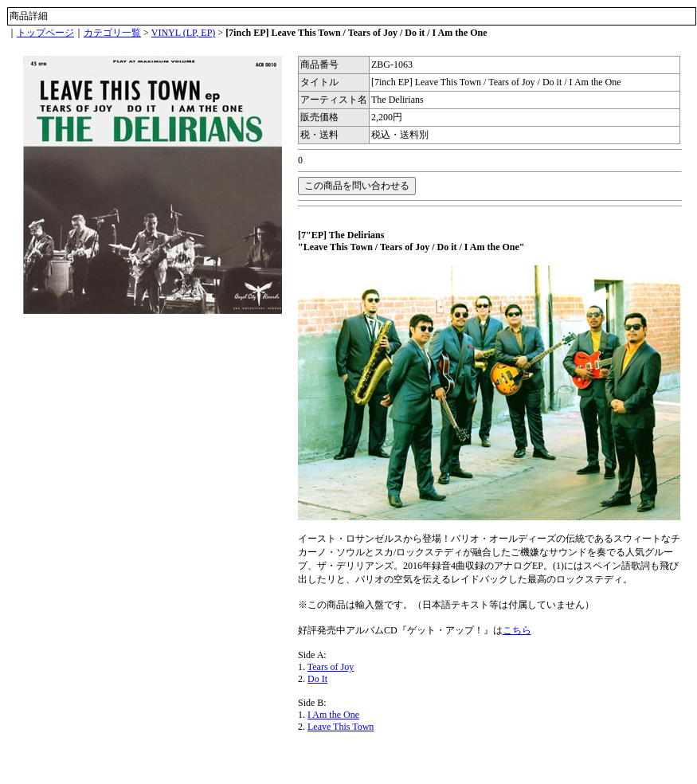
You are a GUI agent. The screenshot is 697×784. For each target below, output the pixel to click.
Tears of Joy (331, 667)
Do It (317, 679)
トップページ (45, 33)
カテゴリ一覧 (112, 33)
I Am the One (333, 715)
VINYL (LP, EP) (184, 33)
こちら (517, 630)
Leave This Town (341, 727)
